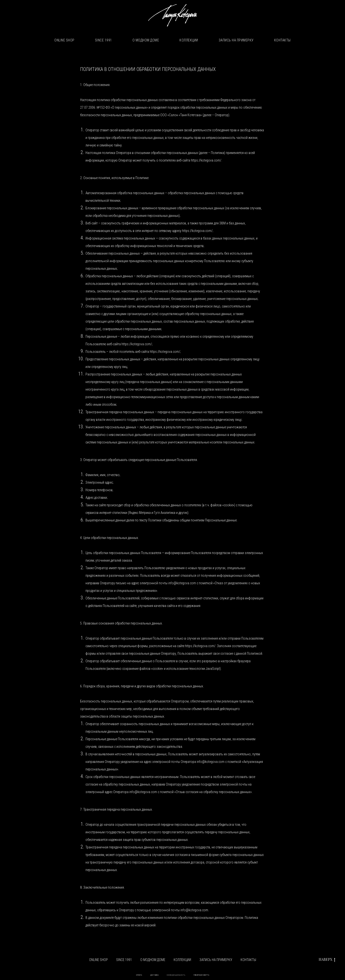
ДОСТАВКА (154, 975)
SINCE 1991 (103, 40)
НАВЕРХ (327, 960)
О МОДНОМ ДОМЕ (146, 40)
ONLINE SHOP (64, 40)
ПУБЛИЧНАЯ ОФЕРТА (201, 975)
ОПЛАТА (139, 975)
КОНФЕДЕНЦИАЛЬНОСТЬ (176, 975)
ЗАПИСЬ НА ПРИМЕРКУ (236, 40)
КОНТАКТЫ (282, 40)
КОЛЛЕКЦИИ (189, 40)
